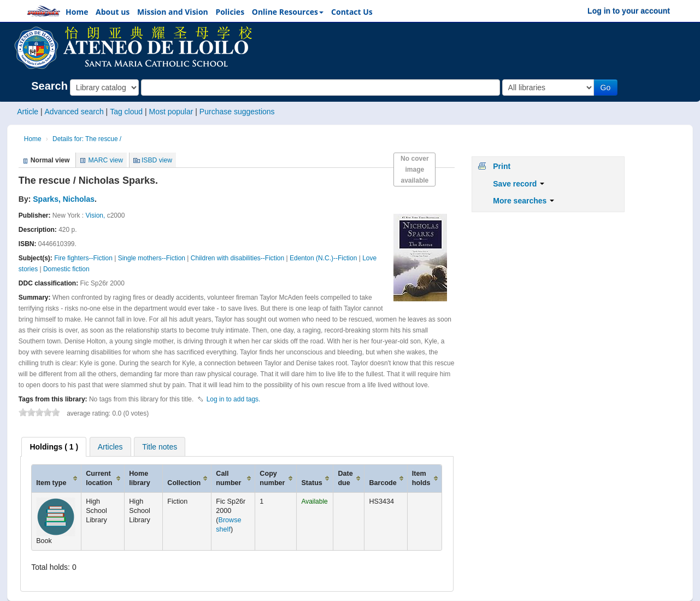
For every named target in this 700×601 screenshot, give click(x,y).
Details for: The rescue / (87, 139)
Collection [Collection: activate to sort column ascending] (184, 483)
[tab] (54, 447)
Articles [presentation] (110, 447)
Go (606, 87)
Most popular (171, 112)
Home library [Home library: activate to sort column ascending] (140, 478)
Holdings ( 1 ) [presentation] (54, 447)
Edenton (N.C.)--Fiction (323, 258)
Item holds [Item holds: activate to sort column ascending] (421, 478)
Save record (519, 184)
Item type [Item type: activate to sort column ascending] (51, 483)
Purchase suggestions (237, 112)
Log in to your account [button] (629, 11)
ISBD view (157, 160)
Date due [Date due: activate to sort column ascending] (345, 478)
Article (28, 112)
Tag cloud (126, 112)
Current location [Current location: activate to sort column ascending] (99, 478)
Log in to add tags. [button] (234, 399)
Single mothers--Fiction (152, 258)
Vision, (96, 215)
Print (502, 166)
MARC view (105, 160)
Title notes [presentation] (160, 447)
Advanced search (74, 112)
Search (49, 86)
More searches (523, 201)
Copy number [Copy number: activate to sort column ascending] (272, 478)
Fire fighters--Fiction (83, 258)
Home (33, 139)
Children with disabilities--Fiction (237, 258)
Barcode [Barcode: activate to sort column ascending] (383, 483)
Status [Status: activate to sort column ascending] (312, 483)
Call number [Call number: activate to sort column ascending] (228, 478)
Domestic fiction (66, 269)
